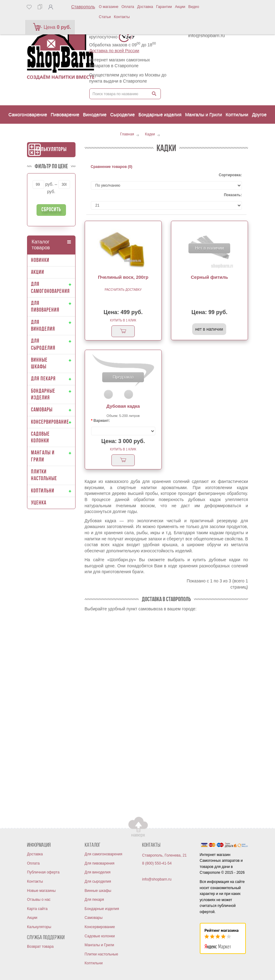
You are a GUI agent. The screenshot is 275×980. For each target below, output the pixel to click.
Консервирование (100, 927)
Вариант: (102, 421)
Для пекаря (94, 900)
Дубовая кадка (123, 406)
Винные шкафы (98, 891)
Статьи (105, 17)
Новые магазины (41, 891)
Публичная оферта (43, 872)
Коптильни (94, 963)
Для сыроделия (98, 881)
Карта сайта (37, 909)
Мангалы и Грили (99, 945)
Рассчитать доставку (123, 290)
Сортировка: (230, 175)
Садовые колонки (100, 936)
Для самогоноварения (104, 854)
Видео (194, 7)
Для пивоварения (100, 863)
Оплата (128, 7)
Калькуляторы (51, 150)
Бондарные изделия (102, 909)
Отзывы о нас (39, 900)
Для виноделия (98, 872)
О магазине (109, 7)
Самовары (94, 918)
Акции (180, 7)
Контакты (122, 17)
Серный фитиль (209, 277)
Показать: (233, 195)
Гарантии (164, 7)
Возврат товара (40, 947)
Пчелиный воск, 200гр (123, 277)
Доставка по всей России (114, 51)
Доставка (145, 7)
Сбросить (51, 210)
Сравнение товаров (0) (112, 167)
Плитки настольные (101, 954)
